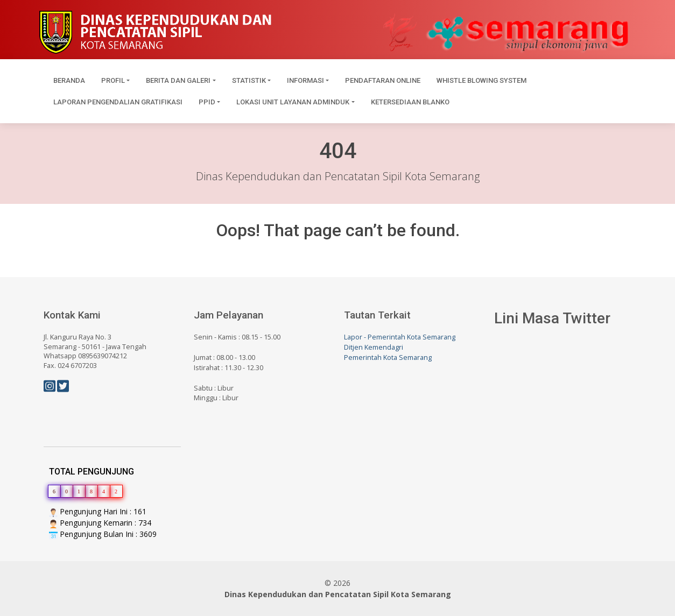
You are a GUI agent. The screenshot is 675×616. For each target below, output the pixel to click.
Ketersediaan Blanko (410, 102)
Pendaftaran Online (383, 80)
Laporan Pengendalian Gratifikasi (118, 102)
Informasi (305, 80)
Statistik (249, 80)
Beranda (69, 80)
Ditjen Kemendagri (374, 347)
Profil (113, 80)
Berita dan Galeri (178, 80)
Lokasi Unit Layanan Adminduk (293, 102)
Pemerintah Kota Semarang (388, 357)
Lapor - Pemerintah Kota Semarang (400, 337)
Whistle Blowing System (481, 80)
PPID (207, 102)
